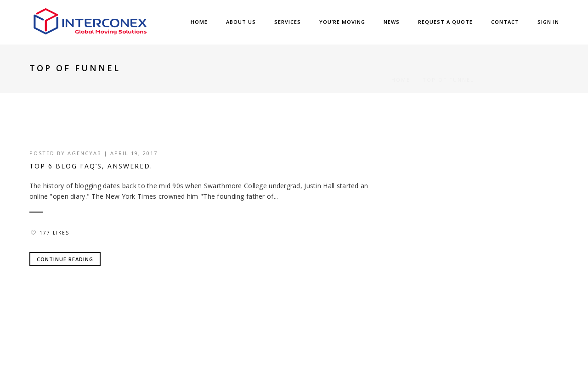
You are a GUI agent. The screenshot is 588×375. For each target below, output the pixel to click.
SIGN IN (548, 22)
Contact (505, 22)
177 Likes (50, 233)
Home (199, 22)
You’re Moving (342, 22)
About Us (241, 22)
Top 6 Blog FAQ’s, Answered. (91, 166)
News (392, 22)
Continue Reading (65, 259)
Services (288, 22)
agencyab (85, 153)
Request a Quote (445, 22)
